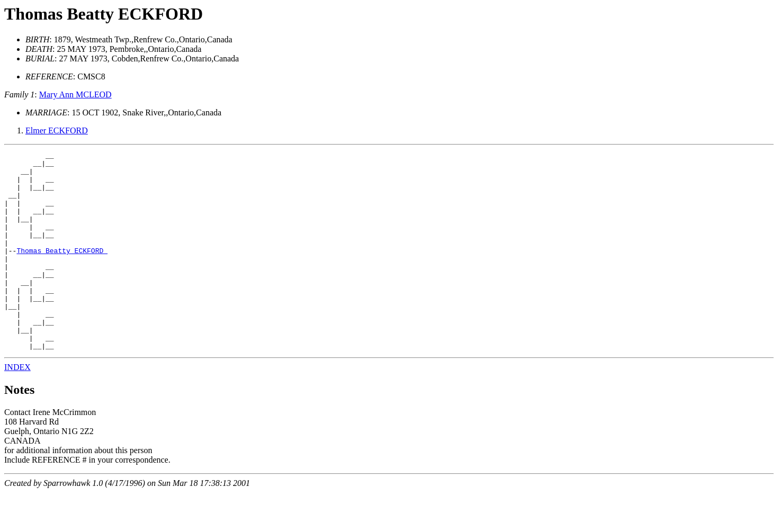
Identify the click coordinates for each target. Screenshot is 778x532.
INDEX (17, 407)
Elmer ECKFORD (57, 130)
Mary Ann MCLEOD (75, 94)
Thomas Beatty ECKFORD (104, 14)
